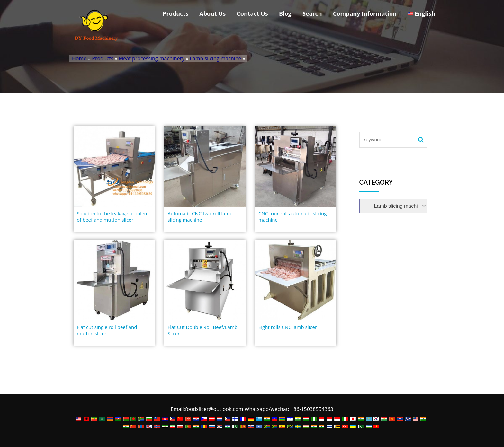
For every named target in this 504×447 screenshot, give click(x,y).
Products (175, 13)
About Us (212, 13)
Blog (285, 13)
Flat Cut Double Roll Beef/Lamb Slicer (202, 330)
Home (79, 58)
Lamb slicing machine (215, 58)
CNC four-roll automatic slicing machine (292, 216)
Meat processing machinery (152, 58)
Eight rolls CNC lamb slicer (288, 327)
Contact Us (252, 13)
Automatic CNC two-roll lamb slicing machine (200, 216)
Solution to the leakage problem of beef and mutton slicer (113, 216)
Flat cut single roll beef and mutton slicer (107, 330)
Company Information (365, 13)
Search (312, 13)
